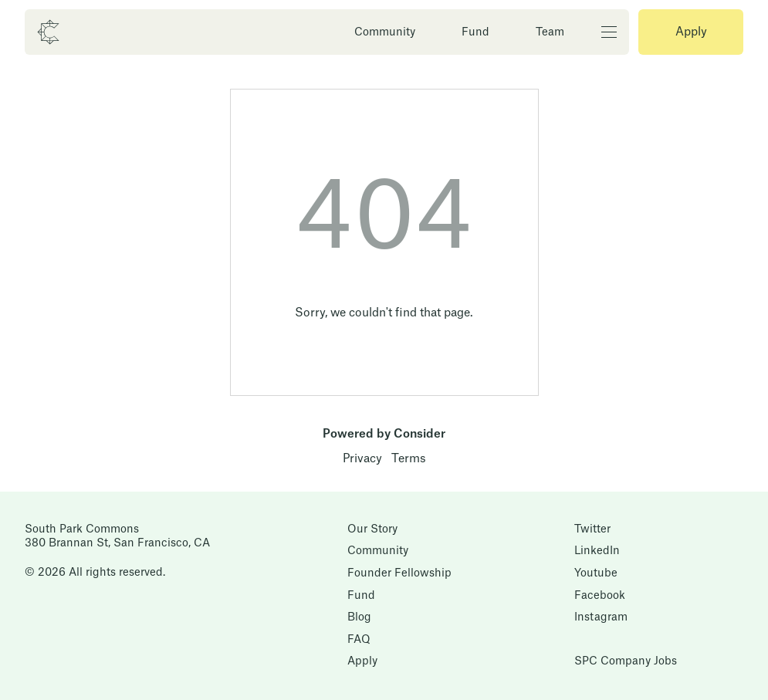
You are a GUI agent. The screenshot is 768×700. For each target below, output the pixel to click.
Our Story (372, 529)
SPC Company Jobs (626, 661)
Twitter (592, 529)
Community (385, 32)
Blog (359, 617)
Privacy (362, 459)
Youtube (596, 573)
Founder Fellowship (399, 573)
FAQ (359, 640)
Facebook (600, 596)
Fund (475, 32)
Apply (691, 32)
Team (550, 32)
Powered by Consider (384, 434)
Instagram (601, 617)
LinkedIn (597, 551)
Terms (409, 459)
